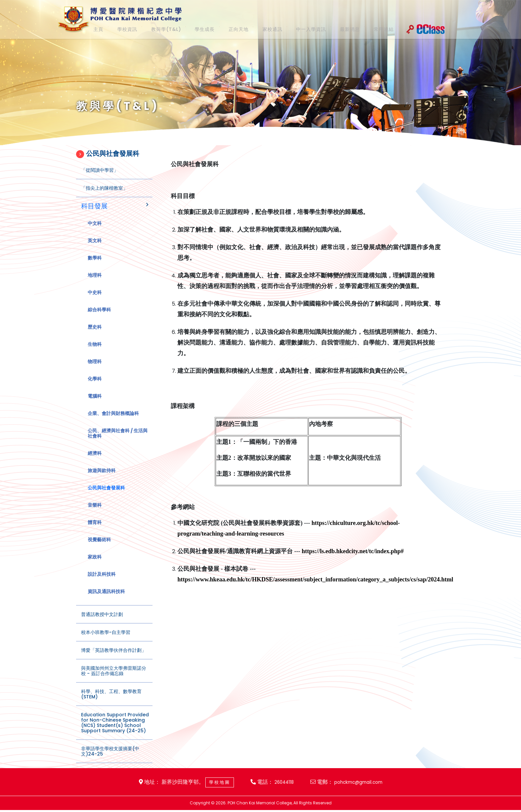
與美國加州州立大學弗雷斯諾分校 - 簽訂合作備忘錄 (114, 677)
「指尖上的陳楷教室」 (104, 195)
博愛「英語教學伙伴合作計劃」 (114, 657)
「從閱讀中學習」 (100, 177)
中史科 (95, 299)
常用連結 (369, 29)
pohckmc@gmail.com (363, 783)
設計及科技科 (102, 581)
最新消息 (338, 29)
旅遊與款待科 (102, 477)
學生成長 (199, 29)
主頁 (96, 29)
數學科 (95, 264)
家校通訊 (262, 29)
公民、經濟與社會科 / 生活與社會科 (118, 440)
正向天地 (231, 29)
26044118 (282, 783)
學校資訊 (122, 29)
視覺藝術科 (99, 546)
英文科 (95, 247)
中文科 (95, 230)
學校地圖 (213, 783)
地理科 (95, 282)
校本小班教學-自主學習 (106, 639)
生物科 (95, 351)
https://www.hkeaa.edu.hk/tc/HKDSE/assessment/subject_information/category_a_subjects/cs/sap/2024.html (315, 593)
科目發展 (94, 213)
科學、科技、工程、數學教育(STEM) (111, 701)
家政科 (95, 563)
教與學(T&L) (161, 29)
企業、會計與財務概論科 (113, 420)
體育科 (95, 529)
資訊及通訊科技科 (106, 598)
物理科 (95, 368)
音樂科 (95, 512)
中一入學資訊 (300, 29)
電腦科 (95, 403)
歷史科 (95, 334)
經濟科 (95, 460)
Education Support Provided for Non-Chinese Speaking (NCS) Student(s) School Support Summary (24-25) (115, 729)
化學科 (95, 385)
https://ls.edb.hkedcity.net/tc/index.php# (353, 565)
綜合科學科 (99, 316)
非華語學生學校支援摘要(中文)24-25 (110, 758)
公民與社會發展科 (106, 494)
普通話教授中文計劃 (102, 621)
